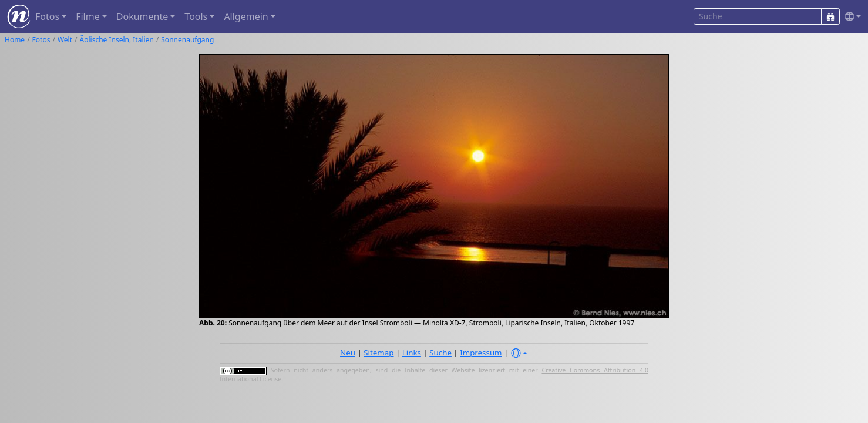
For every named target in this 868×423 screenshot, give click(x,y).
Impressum (481, 352)
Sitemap (379, 352)
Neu (348, 352)
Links (412, 352)
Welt (65, 40)
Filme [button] (88, 16)
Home (15, 40)
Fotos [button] (47, 16)
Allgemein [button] (246, 16)
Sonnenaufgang (187, 40)
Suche (440, 352)
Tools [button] (196, 16)
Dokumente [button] (142, 16)
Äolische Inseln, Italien (117, 40)
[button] (850, 17)
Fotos (41, 40)
